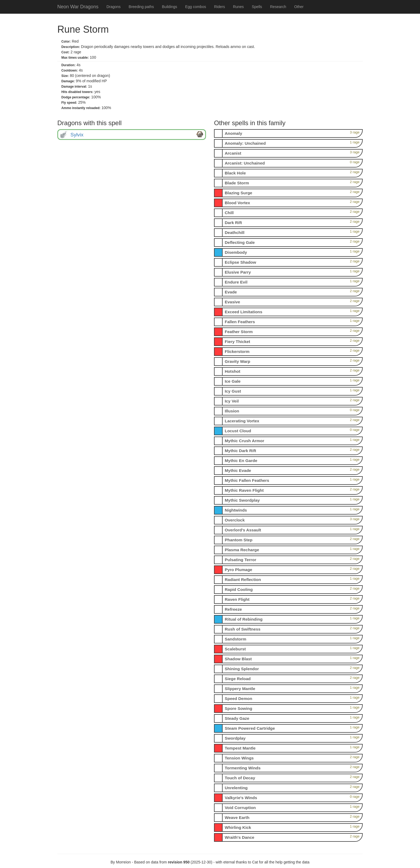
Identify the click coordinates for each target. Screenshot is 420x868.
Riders (219, 7)
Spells (257, 7)
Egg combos (196, 7)
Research (278, 7)
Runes (238, 7)
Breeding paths (141, 7)
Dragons (113, 7)
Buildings (170, 7)
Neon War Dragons (78, 7)
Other (299, 7)
